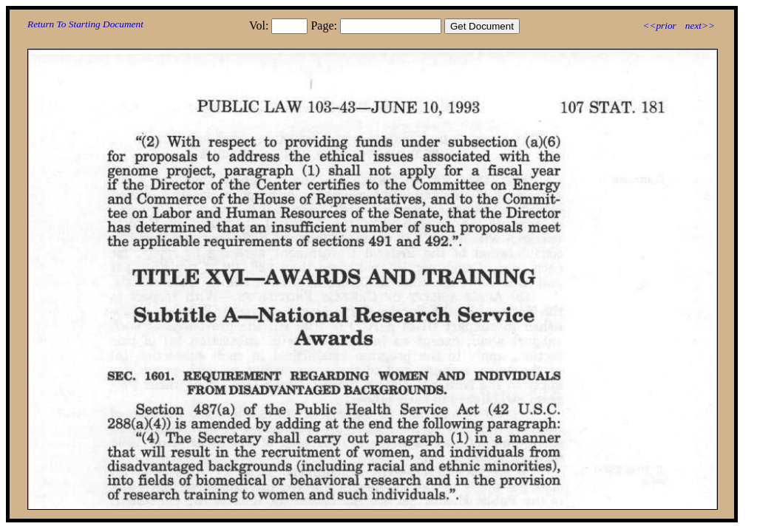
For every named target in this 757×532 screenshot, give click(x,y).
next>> (700, 25)
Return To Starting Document (85, 24)
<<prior (659, 25)
